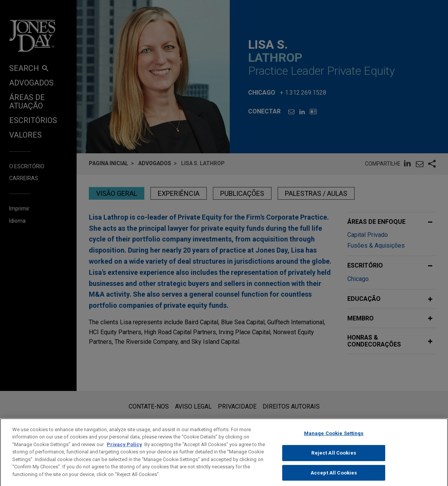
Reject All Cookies (334, 461)
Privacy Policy (124, 452)
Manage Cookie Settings (334, 441)
